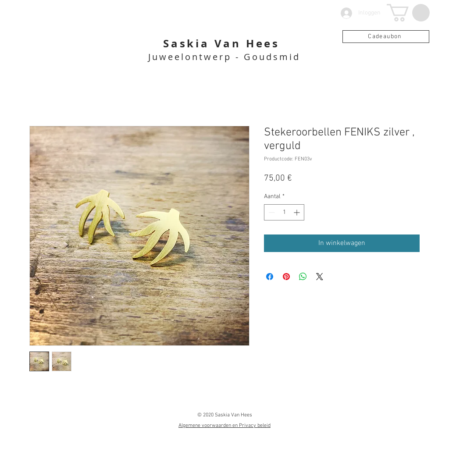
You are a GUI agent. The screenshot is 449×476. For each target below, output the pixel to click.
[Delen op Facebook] (270, 277)
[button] (408, 13)
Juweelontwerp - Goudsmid (224, 57)
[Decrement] (271, 212)
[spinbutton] (284, 212)
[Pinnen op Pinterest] (286, 277)
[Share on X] (320, 277)
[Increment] (298, 212)
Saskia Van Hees (221, 43)
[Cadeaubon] (386, 37)
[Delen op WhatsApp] (303, 277)
